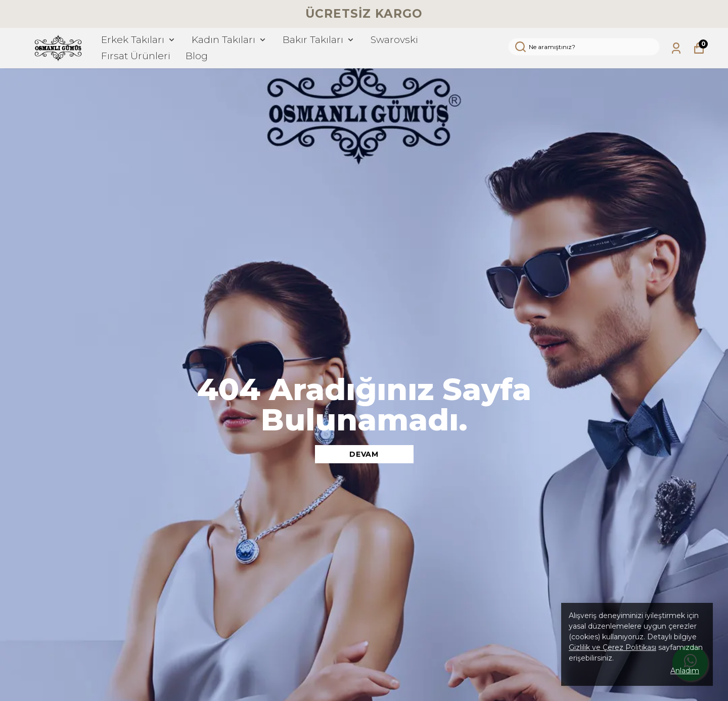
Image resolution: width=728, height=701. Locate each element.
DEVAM (364, 454)
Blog (197, 56)
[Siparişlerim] (676, 48)
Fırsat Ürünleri (136, 56)
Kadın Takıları (230, 40)
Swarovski (394, 40)
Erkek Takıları (139, 40)
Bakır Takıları (319, 40)
